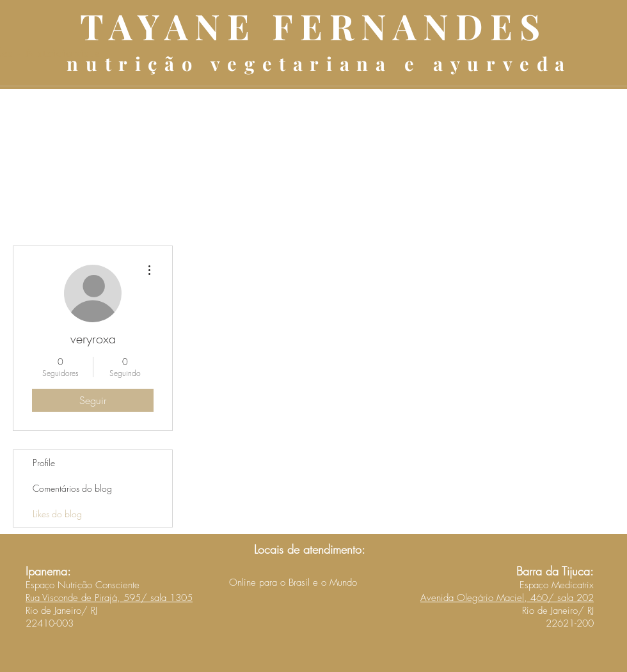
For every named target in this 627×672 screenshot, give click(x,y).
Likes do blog (57, 514)
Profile (44, 463)
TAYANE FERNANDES (313, 26)
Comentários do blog (72, 488)
